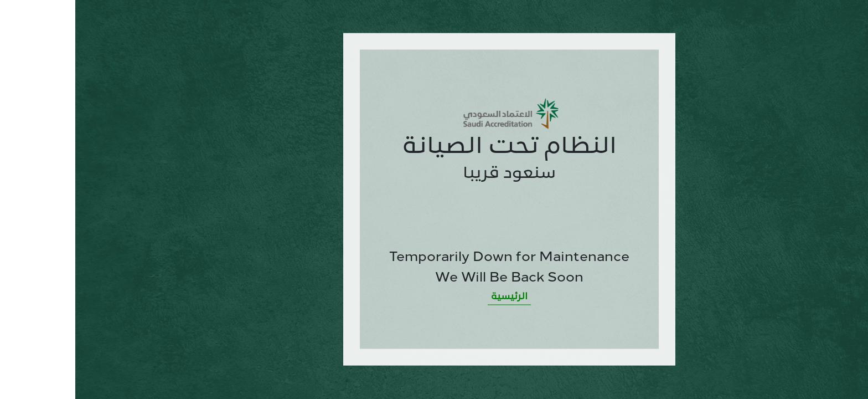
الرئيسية (434, 296)
